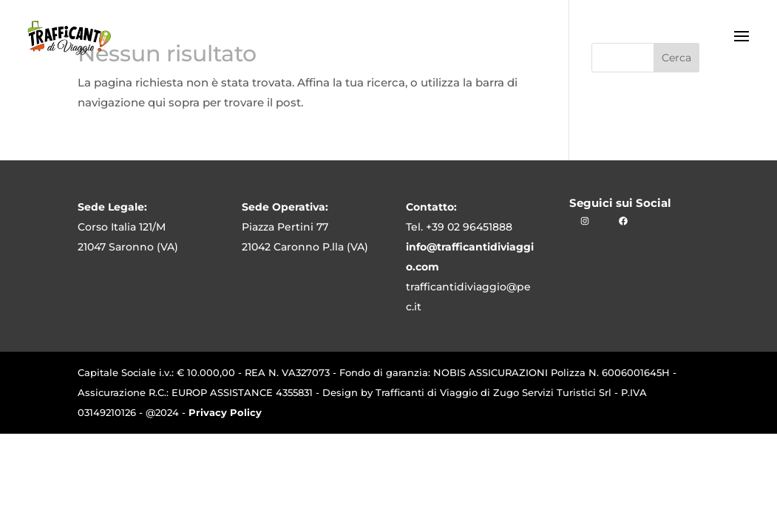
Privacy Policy (225, 412)
